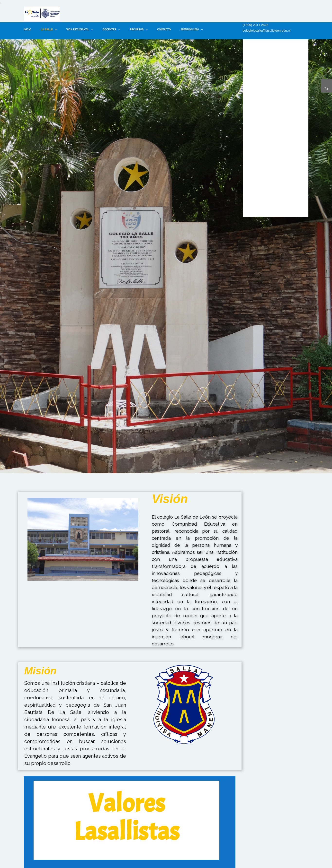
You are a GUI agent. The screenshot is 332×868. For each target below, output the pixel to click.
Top (327, 85)
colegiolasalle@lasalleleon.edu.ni (267, 30)
